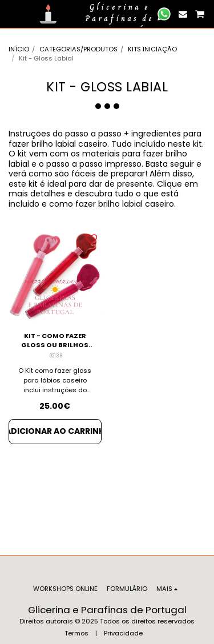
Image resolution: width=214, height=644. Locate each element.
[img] (55, 275)
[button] (13, 14)
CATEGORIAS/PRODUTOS (78, 49)
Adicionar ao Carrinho (55, 431)
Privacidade (123, 633)
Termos (76, 633)
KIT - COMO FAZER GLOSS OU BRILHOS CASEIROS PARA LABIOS (55, 341)
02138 (56, 356)
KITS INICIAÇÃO (152, 49)
